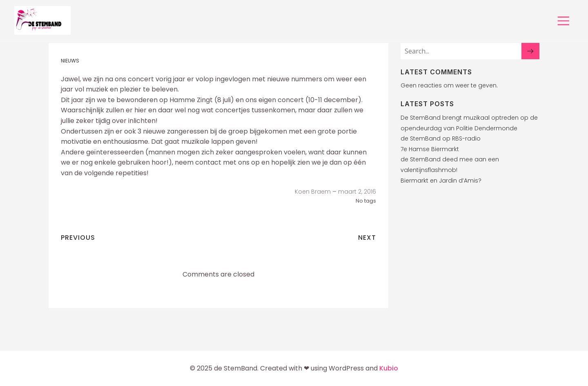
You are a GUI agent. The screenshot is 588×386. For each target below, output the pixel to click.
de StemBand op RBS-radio (441, 138)
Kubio (389, 368)
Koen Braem (313, 192)
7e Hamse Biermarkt (430, 149)
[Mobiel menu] (563, 20)
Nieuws (70, 61)
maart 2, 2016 (357, 192)
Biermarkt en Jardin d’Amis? (441, 181)
